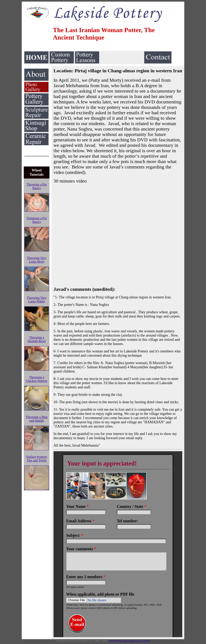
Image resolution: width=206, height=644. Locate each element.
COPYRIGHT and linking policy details (129, 641)
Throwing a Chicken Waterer (37, 379)
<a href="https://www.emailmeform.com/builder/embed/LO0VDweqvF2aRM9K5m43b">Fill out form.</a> (118, 544)
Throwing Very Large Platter (37, 300)
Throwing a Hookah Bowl (37, 339)
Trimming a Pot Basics (37, 220)
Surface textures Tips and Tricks (37, 459)
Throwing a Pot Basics (37, 186)
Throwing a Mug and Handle (37, 419)
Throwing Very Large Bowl (37, 260)
